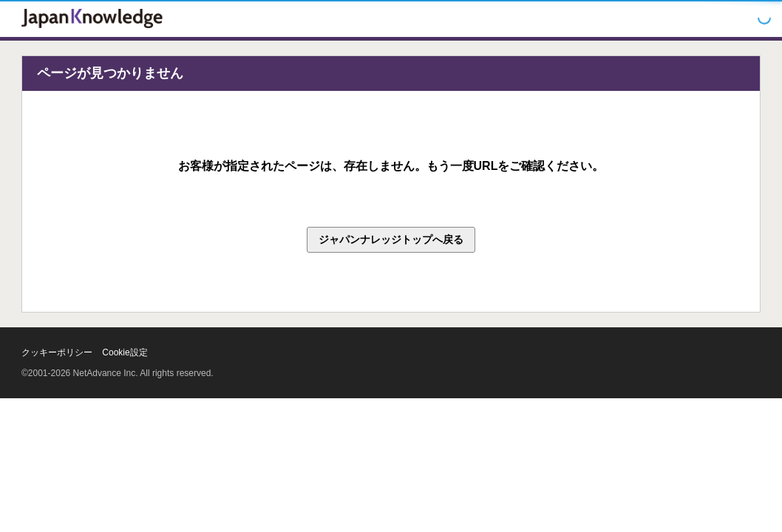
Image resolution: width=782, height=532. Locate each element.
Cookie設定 (125, 352)
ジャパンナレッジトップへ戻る (391, 239)
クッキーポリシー (57, 352)
